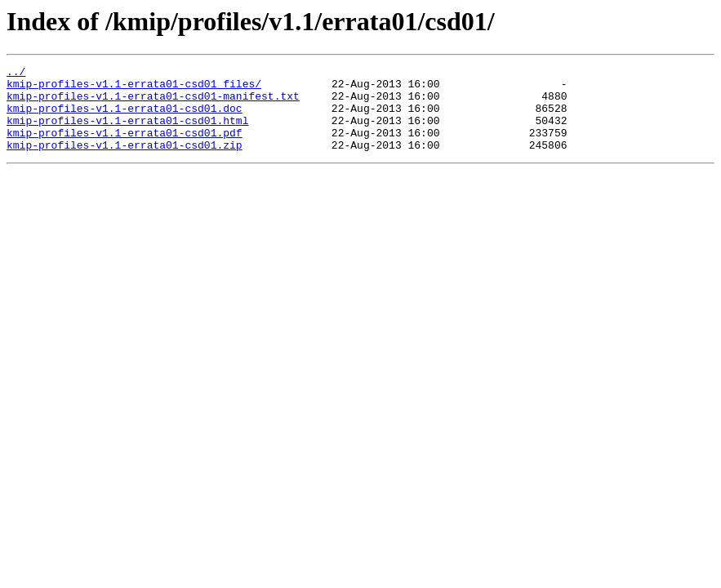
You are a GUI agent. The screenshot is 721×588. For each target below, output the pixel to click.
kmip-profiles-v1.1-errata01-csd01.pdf (125, 147)
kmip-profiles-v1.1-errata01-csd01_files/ (134, 88)
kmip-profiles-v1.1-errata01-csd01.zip (125, 162)
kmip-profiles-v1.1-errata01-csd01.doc (125, 118)
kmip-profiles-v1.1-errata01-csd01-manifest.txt (153, 103)
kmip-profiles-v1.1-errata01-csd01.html (127, 132)
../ (16, 73)
